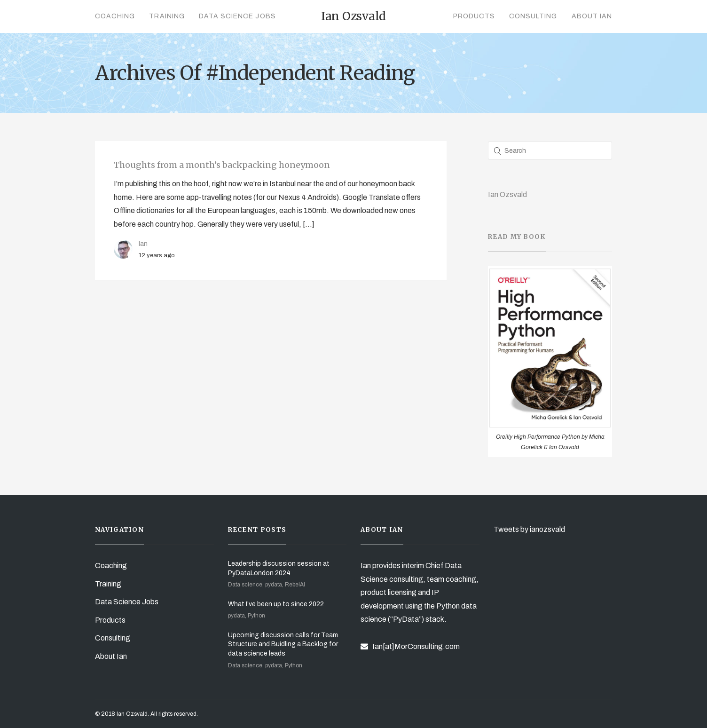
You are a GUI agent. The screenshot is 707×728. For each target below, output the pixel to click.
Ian (143, 244)
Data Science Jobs (237, 16)
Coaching (115, 16)
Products (474, 16)
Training (167, 16)
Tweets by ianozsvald (529, 529)
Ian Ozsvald (507, 194)
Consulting (533, 16)
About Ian (592, 16)
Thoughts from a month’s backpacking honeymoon (222, 165)
